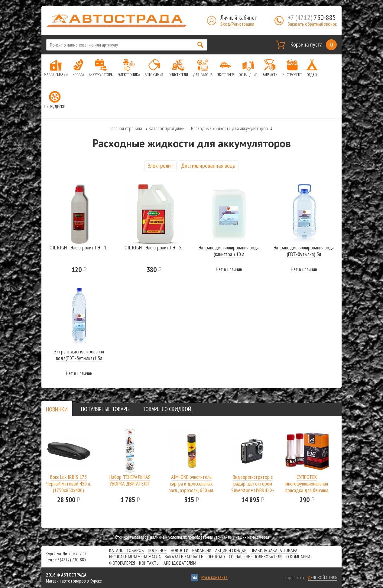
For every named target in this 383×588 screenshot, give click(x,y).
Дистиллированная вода (208, 166)
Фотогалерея (122, 563)
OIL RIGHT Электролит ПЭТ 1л (79, 247)
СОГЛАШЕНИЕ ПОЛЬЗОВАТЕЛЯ (256, 557)
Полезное (157, 550)
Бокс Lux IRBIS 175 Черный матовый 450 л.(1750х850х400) (69, 484)
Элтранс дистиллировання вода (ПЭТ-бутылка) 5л (304, 251)
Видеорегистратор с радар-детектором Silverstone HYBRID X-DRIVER (253, 487)
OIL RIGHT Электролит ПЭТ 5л (154, 247)
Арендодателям (180, 563)
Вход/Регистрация (237, 24)
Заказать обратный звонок (312, 24)
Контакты (149, 563)
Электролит (160, 166)
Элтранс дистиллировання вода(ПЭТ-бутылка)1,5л (79, 355)
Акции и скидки (231, 550)
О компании (298, 557)
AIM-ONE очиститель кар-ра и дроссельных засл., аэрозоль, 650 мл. (191, 484)
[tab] (57, 409)
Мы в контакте (214, 577)
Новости (180, 550)
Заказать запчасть (184, 557)
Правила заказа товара (274, 550)
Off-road (216, 557)
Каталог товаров (127, 550)
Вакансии (202, 550)
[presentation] (57, 409)
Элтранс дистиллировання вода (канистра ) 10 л (229, 251)
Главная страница (126, 128)
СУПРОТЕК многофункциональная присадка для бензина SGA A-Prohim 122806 (307, 487)
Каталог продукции (167, 128)
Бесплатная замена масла (135, 557)
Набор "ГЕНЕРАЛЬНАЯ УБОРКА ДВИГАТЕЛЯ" (130, 480)
